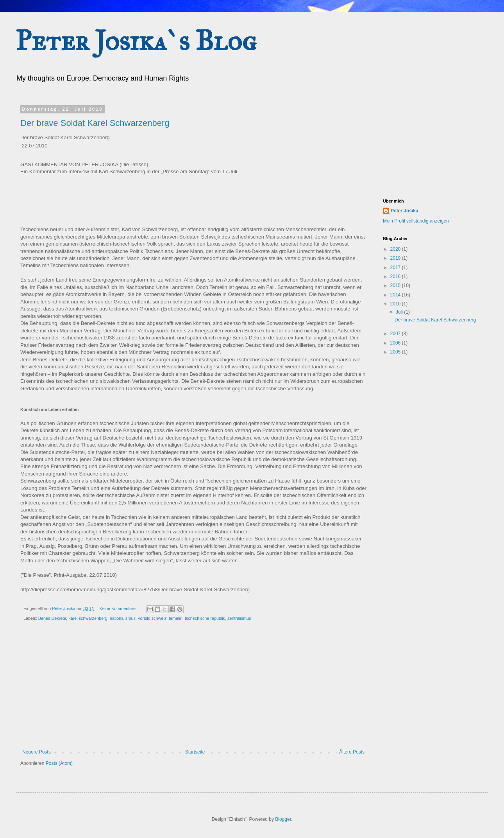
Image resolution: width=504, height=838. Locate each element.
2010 (396, 304)
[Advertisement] (193, 691)
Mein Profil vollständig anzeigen (416, 221)
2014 (396, 295)
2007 (396, 334)
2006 (396, 343)
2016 (396, 276)
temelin (176, 618)
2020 (396, 249)
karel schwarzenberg (88, 618)
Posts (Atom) (59, 763)
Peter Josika (405, 211)
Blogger (283, 819)
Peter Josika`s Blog (136, 41)
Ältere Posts (352, 752)
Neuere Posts (37, 752)
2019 (396, 258)
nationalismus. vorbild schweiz (138, 618)
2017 (396, 267)
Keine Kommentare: (118, 608)
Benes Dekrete (52, 618)
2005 (396, 352)
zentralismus (239, 618)
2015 (396, 285)
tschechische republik (205, 618)
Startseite (195, 752)
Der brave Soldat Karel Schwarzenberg (95, 123)
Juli (400, 312)
